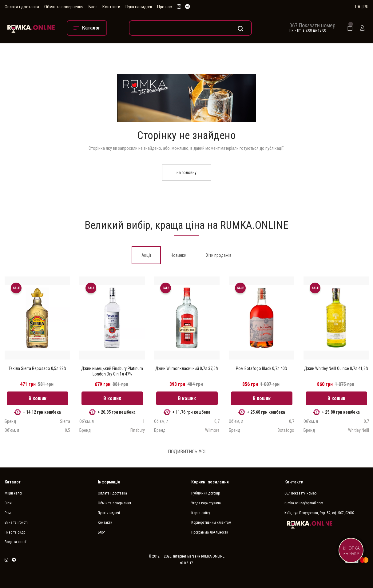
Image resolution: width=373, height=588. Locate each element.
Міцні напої (13, 493)
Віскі (8, 503)
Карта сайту (201, 513)
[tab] (146, 255)
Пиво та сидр (15, 532)
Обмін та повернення (64, 7)
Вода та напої (15, 542)
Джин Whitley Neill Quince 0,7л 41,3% (336, 368)
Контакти (111, 7)
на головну (186, 173)
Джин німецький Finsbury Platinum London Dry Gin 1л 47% (112, 371)
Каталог (13, 482)
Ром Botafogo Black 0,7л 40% (262, 368)
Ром (8, 513)
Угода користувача (206, 503)
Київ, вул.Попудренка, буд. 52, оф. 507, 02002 (319, 513)
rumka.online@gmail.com (304, 503)
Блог (93, 7)
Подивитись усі (187, 452)
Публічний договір (206, 493)
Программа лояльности (210, 532)
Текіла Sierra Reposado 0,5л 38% (38, 368)
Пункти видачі (139, 7)
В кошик (38, 398)
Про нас (165, 7)
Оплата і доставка (22, 7)
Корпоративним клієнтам (211, 522)
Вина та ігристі (16, 522)
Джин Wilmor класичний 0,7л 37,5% (187, 368)
